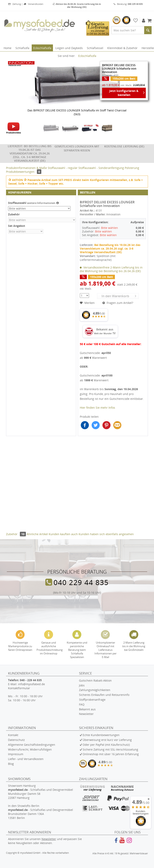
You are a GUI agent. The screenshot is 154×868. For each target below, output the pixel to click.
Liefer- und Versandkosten (26, 759)
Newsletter (86, 714)
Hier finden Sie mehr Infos (97, 408)
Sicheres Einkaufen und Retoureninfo (104, 695)
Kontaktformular (19, 688)
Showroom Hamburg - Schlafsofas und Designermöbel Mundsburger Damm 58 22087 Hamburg (41, 792)
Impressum (16, 754)
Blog (11, 764)
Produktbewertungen (24, 172)
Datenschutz (16, 740)
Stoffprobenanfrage (92, 700)
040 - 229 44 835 (31, 680)
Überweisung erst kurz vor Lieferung (107, 740)
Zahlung (14, 4)
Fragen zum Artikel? (118, 303)
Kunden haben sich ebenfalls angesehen (106, 534)
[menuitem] (132, 30)
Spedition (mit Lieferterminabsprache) (98, 258)
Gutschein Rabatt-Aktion (95, 680)
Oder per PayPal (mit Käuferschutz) (106, 745)
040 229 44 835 (81, 582)
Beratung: (128, 4)
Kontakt (13, 735)
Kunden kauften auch (63, 534)
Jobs (82, 685)
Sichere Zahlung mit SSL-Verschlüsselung (110, 749)
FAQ (82, 704)
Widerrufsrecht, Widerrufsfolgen (30, 749)
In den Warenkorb (119, 296)
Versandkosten (33, 4)
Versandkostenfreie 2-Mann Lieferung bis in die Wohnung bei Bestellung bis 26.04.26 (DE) (111, 269)
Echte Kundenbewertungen (101, 735)
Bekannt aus (87, 709)
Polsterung (132, 168)
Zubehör (16, 534)
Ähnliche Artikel (37, 534)
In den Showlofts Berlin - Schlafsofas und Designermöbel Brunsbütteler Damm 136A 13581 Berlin (41, 812)
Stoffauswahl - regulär (63, 168)
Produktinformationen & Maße (26, 168)
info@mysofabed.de (31, 684)
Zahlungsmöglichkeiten (95, 690)
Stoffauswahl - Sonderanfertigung (102, 168)
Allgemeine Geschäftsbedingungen (32, 745)
